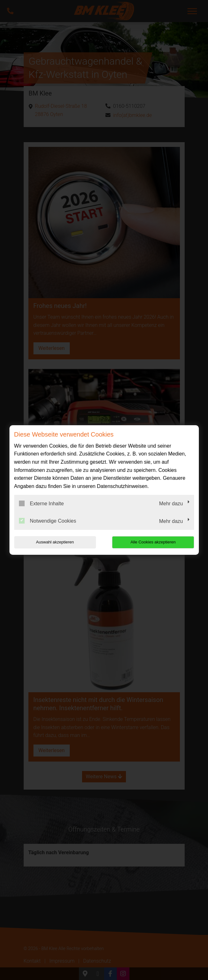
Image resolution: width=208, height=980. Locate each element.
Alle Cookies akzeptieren (154, 542)
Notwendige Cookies (48, 521)
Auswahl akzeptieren (55, 542)
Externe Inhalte (42, 503)
